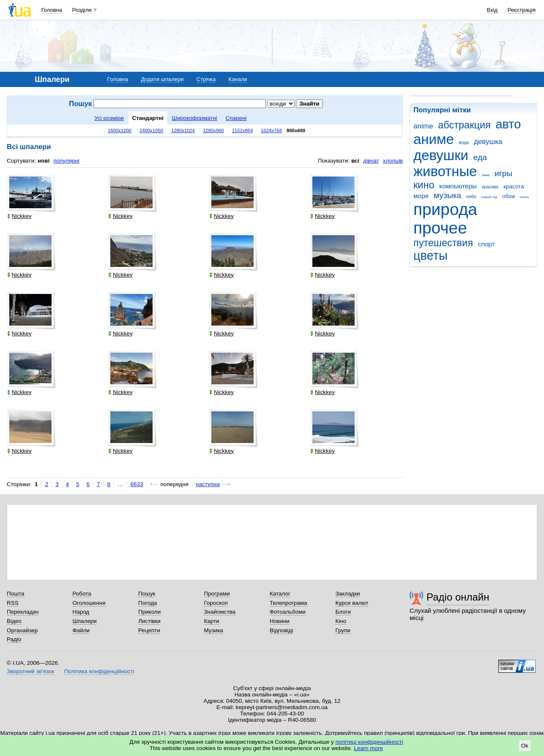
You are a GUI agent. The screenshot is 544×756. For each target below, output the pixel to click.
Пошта (15, 594)
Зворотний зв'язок (30, 671)
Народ (81, 612)
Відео (14, 621)
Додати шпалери (162, 79)
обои (508, 196)
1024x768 (271, 131)
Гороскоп (216, 603)
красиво (490, 187)
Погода (148, 603)
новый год (489, 197)
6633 (137, 484)
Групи (343, 630)
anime (423, 126)
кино (424, 185)
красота (514, 186)
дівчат (371, 161)
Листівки (149, 621)
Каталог (280, 594)
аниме (434, 139)
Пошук (147, 594)
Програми (217, 594)
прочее (440, 228)
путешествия (443, 243)
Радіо (14, 639)
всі (355, 161)
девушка (488, 142)
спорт (487, 244)
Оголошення (89, 603)
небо (471, 196)
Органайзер (22, 630)
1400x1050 (151, 131)
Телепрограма (288, 603)
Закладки (347, 594)
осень (525, 197)
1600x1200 (120, 131)
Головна (52, 10)
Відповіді (282, 630)
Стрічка (206, 79)
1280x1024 (183, 131)
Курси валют (352, 603)
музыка (447, 195)
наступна (208, 484)
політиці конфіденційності (369, 742)
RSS (13, 603)
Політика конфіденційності (99, 671)
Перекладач (23, 612)
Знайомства (220, 612)
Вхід (492, 10)
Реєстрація (522, 10)
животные (445, 171)
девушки (441, 155)
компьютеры (458, 186)
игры (503, 173)
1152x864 (243, 131)
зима (486, 175)
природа (445, 209)
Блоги (343, 612)
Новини (280, 621)
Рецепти (149, 630)
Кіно (341, 621)
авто (508, 124)
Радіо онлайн (458, 597)
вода (464, 142)
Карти (211, 621)
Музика (213, 630)
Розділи (82, 10)
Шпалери (84, 621)
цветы (431, 256)
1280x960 (213, 131)
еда (480, 157)
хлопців (393, 161)
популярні (66, 161)
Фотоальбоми (288, 612)
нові (44, 161)
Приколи (149, 612)
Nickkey (19, 216)
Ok (525, 746)
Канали (238, 79)
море (421, 196)
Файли (81, 630)
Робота (82, 594)
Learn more (368, 748)
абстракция (464, 125)
